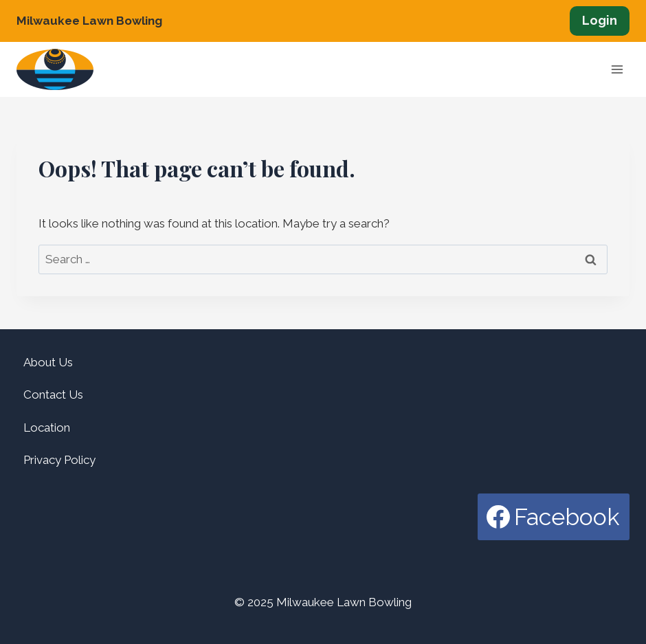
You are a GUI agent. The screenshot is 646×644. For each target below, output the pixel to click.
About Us (48, 362)
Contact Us (53, 395)
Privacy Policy (59, 460)
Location (47, 428)
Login (600, 20)
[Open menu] (617, 70)
